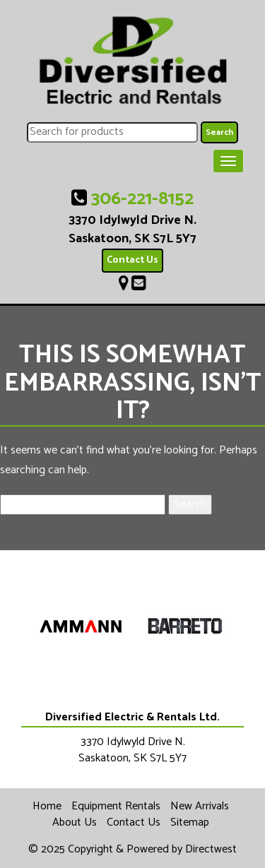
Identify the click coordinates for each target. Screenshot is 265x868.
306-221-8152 (142, 199)
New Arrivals (200, 806)
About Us (75, 822)
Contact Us (132, 260)
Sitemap (190, 822)
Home (47, 806)
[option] (81, 627)
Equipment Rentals (116, 806)
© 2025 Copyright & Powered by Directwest (132, 849)
